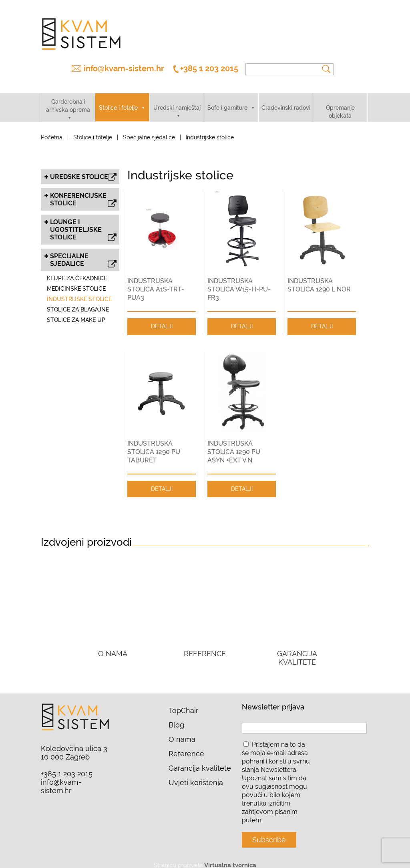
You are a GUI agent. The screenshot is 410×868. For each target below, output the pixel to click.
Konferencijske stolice (83, 193)
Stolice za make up (76, 313)
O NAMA (113, 647)
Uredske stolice (83, 171)
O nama (182, 732)
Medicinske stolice (76, 282)
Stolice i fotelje (118, 101)
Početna (52, 131)
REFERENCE (205, 647)
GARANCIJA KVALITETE (297, 651)
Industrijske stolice (79, 292)
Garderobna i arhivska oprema (68, 99)
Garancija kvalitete (200, 761)
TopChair (183, 704)
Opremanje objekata (340, 105)
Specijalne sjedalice (149, 131)
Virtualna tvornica (230, 858)
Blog (176, 718)
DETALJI (162, 319)
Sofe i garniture (227, 101)
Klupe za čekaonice (77, 271)
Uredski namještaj (177, 101)
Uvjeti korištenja (196, 776)
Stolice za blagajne (78, 303)
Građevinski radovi (286, 101)
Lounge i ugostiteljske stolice (83, 224)
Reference (186, 747)
